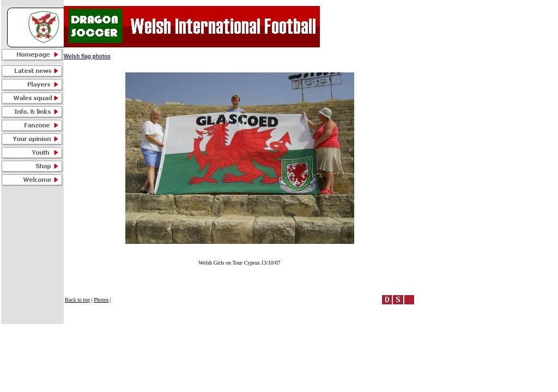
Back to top (77, 300)
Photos (101, 300)
